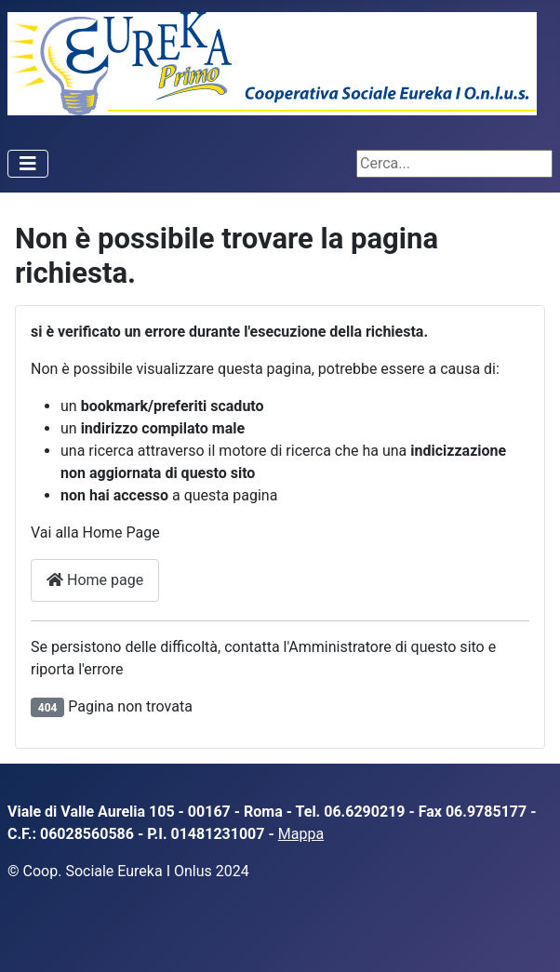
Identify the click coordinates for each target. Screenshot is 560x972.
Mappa (301, 834)
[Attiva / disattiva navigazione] (28, 164)
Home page (95, 580)
